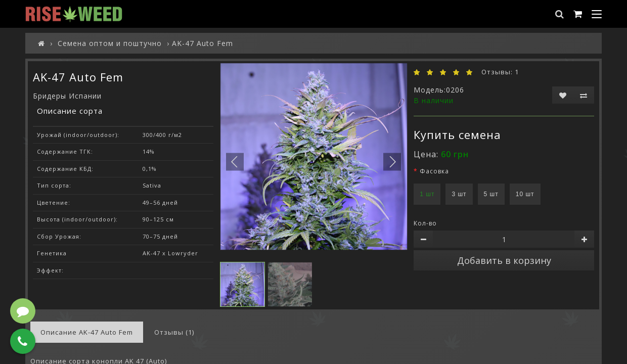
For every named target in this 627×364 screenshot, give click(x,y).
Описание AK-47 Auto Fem (87, 332)
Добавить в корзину (504, 260)
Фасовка (434, 171)
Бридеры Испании (67, 96)
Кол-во (425, 223)
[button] (392, 162)
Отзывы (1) (174, 332)
